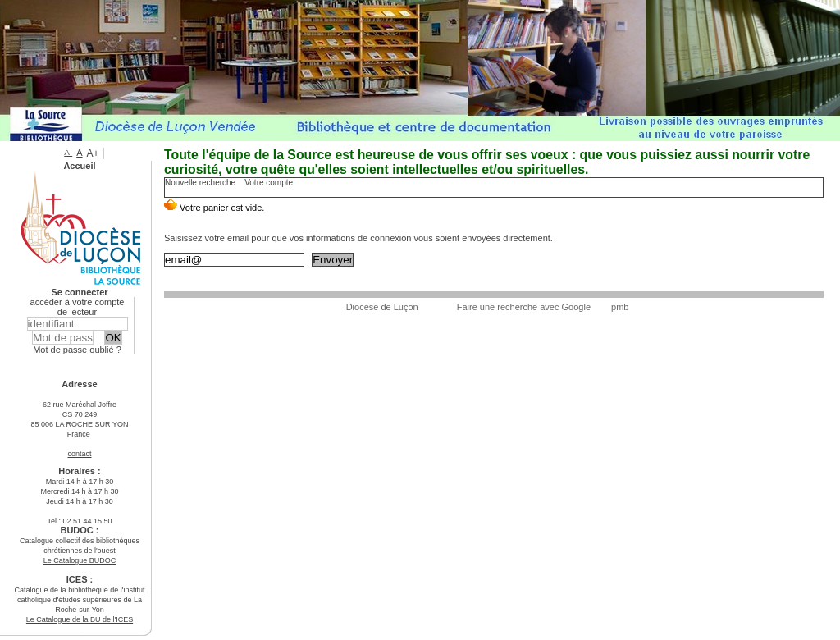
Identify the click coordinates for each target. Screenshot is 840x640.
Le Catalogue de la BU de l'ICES (80, 619)
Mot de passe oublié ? (77, 350)
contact (79, 454)
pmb (620, 307)
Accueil (79, 166)
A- (68, 152)
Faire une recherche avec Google (524, 307)
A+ (93, 153)
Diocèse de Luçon (382, 307)
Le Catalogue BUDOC (80, 560)
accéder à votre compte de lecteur (78, 307)
